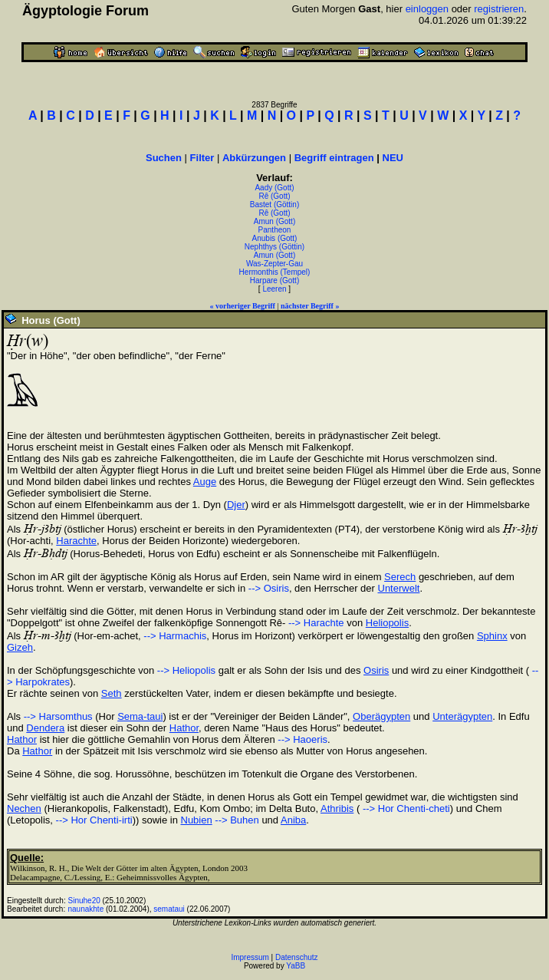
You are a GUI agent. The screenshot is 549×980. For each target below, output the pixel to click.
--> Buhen (237, 820)
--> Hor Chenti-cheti (404, 808)
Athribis (337, 808)
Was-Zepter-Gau (274, 264)
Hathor (184, 728)
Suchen (164, 158)
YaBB (296, 966)
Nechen (24, 808)
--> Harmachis (175, 636)
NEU (393, 158)
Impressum (250, 957)
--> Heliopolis (186, 670)
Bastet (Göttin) (274, 205)
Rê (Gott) (274, 196)
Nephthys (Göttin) (274, 247)
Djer (236, 505)
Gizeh (20, 647)
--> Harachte (314, 623)
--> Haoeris (302, 739)
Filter (202, 158)
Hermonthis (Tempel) (275, 272)
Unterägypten (462, 716)
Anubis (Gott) (275, 238)
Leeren (274, 289)
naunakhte (86, 909)
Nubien (197, 820)
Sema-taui (140, 716)
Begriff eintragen (334, 158)
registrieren (499, 9)
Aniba (293, 820)
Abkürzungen (254, 158)
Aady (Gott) (274, 188)
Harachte (76, 541)
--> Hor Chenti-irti (94, 820)
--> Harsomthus (58, 716)
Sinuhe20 (84, 901)
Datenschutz (297, 957)
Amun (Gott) (274, 221)
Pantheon (275, 230)
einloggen (427, 9)
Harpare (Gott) (274, 280)
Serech (400, 577)
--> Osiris (269, 588)
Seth (112, 693)
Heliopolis (387, 623)
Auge (205, 482)
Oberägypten (381, 716)
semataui (169, 909)
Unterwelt (399, 588)
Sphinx (492, 636)
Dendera (45, 728)
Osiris (376, 670)
